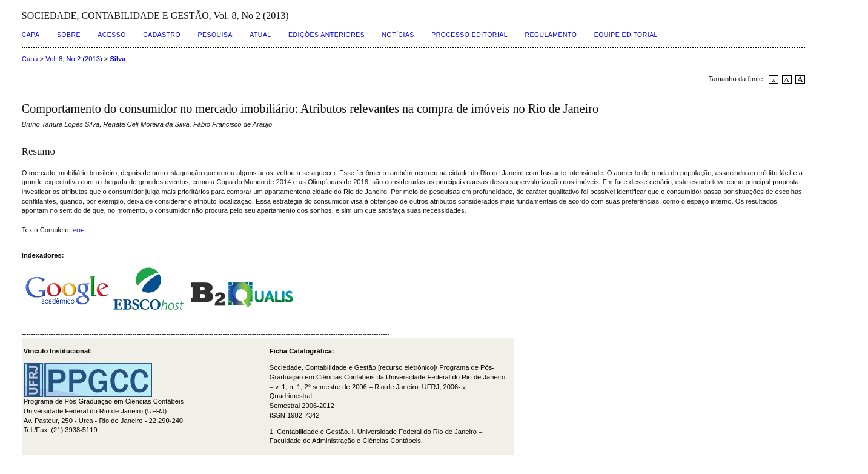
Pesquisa (215, 35)
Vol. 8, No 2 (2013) (74, 59)
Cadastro (162, 35)
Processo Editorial (469, 35)
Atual (260, 35)
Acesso (111, 35)
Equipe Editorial (626, 35)
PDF (78, 230)
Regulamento (551, 35)
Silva (118, 59)
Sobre (69, 35)
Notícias (398, 35)
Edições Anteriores (326, 35)
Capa (31, 35)
